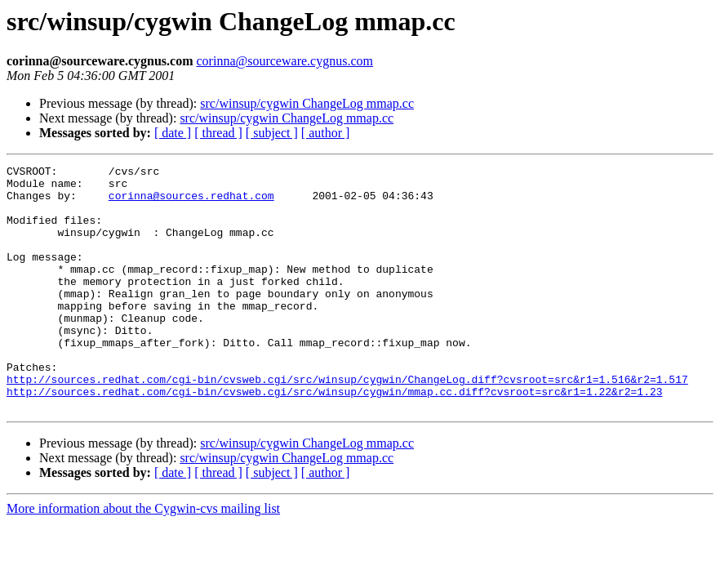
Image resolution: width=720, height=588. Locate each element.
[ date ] (173, 133)
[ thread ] (218, 133)
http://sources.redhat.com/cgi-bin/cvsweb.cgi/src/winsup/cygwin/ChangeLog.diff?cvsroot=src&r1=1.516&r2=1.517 (347, 423)
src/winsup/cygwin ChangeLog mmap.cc (307, 103)
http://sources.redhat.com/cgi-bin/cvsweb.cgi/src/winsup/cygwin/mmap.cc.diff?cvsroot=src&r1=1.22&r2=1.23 (334, 438)
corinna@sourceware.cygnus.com (285, 61)
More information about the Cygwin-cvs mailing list (143, 557)
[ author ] (326, 133)
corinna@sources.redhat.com (191, 203)
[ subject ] (272, 133)
